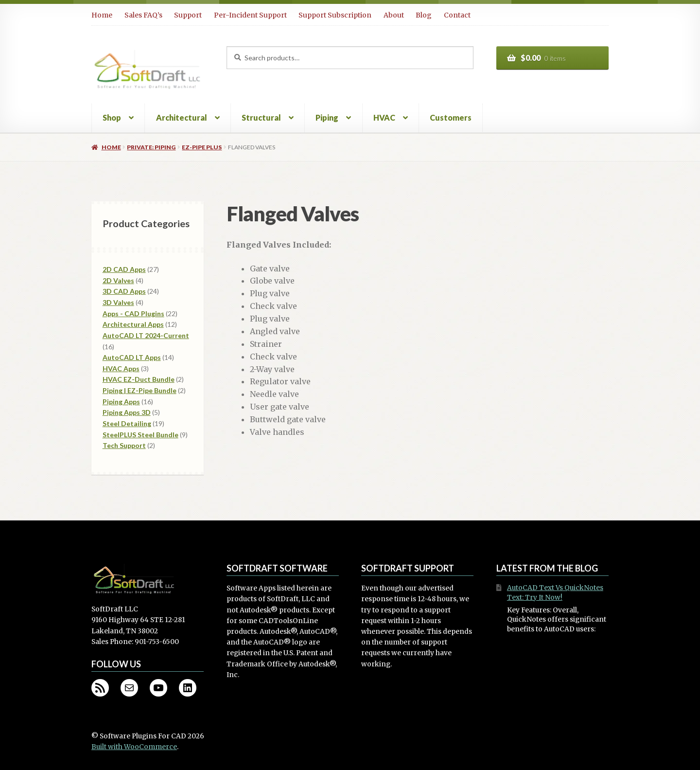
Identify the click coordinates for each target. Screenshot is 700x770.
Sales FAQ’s (143, 15)
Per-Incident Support (250, 15)
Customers (451, 117)
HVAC (384, 117)
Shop (112, 117)
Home (102, 15)
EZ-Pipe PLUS (202, 147)
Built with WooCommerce (134, 747)
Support (188, 15)
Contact (457, 15)
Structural (261, 117)
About (394, 15)
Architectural (182, 117)
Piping (327, 117)
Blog (424, 15)
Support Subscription (335, 15)
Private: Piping (151, 147)
